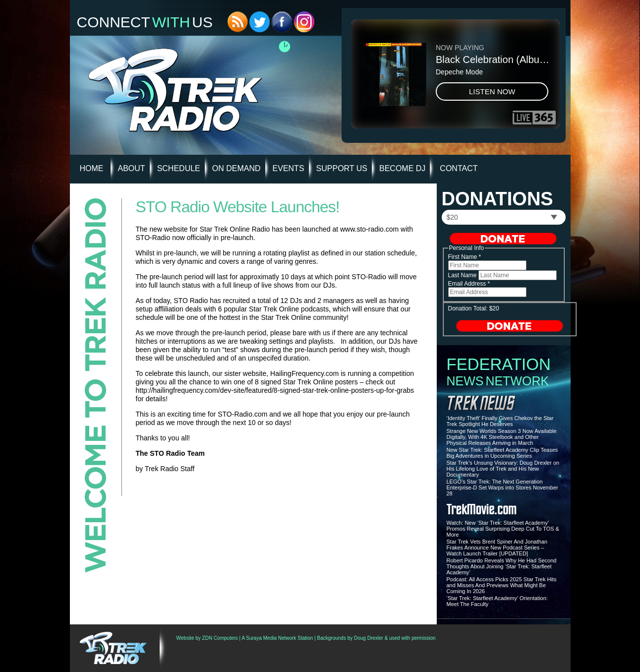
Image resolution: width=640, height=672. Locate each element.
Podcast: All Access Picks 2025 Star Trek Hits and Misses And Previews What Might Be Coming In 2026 (502, 585)
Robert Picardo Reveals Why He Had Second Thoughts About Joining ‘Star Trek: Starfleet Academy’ (502, 566)
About (132, 168)
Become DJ (402, 168)
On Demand (236, 168)
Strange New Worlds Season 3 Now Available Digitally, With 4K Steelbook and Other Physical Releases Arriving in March (502, 437)
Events (289, 168)
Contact (459, 168)
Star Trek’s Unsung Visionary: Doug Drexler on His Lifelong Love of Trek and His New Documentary (503, 469)
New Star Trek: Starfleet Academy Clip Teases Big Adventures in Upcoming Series (502, 453)
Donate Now (503, 239)
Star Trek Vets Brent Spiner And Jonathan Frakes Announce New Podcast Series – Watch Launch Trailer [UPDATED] (497, 548)
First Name (465, 257)
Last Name (463, 275)
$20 (452, 217)
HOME (92, 168)
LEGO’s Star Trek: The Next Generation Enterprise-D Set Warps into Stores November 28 (502, 488)
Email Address (469, 284)
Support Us (342, 168)
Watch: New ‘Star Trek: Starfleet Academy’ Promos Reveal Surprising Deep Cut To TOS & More (503, 529)
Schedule (179, 168)
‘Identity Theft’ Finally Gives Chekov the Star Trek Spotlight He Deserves (500, 421)
